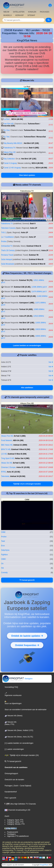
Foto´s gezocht (10, 798)
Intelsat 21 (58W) (20, 445)
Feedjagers (11, 834)
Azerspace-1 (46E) (27, 303)
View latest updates (27, 175)
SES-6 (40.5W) (17, 119)
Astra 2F (45, 250)
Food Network (7, 440)
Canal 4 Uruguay (10, 163)
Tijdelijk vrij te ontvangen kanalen (27, 484)
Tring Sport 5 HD (8, 458)
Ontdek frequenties (27, 645)
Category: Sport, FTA (15, 820)
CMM (3, 532)
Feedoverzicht (12, 832)
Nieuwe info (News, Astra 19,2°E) (19, 737)
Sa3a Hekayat (7, 259)
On (2, 564)
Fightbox (4, 555)
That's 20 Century (8, 250)
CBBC (4, 559)
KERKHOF (20, 15)
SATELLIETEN (19, 12)
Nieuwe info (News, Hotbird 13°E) (19, 730)
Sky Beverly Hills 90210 (13, 143)
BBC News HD (7, 445)
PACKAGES (45, 12)
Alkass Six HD (7, 463)
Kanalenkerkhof (11, 792)
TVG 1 (4, 233)
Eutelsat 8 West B (34, 246)
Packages (8, 786)
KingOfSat (44, 865)
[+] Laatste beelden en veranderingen (19, 743)
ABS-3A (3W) (18, 440)
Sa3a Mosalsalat (8, 264)
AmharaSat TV (7, 246)
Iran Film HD (9, 124)
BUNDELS (8, 15)
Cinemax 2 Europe (8, 467)
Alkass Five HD (10, 152)
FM (2, 568)
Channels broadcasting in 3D (17, 810)
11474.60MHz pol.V (39, 292)
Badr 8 (33, 224)
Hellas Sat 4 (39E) (22, 458)
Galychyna (5, 550)
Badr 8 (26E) (34, 148)
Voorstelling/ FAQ (11, 687)
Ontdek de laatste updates (27, 636)
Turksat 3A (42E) (26, 309)
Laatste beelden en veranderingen (27, 346)
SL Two (7, 137)
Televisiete (5, 476)
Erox (3, 546)
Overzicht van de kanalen (14, 780)
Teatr (3, 541)
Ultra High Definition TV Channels (20, 804)
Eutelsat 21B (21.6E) (22, 287)
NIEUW (6, 12)
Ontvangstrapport (11, 774)
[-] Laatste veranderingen (14, 749)
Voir (51, 362)
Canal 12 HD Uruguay (12, 168)
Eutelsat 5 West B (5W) (21, 449)
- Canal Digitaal (24, 786)
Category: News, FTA (15, 822)
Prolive (4, 241)
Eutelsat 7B (34, 255)
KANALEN (32, 12)
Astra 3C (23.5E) (23, 467)
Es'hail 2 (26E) (7, 154)
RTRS (3, 472)
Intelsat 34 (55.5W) (18, 476)
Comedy (4, 573)
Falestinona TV (10, 148)
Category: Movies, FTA (16, 824)
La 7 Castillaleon (8, 237)
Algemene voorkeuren (13, 694)
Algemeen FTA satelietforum (18, 836)
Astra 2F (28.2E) (26, 316)
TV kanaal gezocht (27, 580)
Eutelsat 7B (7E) (26, 280)
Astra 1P (34, 228)
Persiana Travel (7, 255)
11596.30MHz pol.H (39, 287)
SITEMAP (31, 15)
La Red (7, 119)
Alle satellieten (27, 388)
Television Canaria (8, 228)
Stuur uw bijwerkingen (13, 703)
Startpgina (17, 679)
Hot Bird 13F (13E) (31, 143)
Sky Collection (9, 159)
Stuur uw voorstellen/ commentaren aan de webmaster (26, 710)
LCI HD (4, 454)
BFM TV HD (6, 449)
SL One (7, 130)
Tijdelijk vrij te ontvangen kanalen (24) (22, 755)
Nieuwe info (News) (13, 716)
